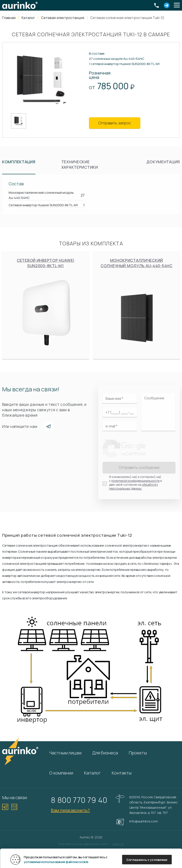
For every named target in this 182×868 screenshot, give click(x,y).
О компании (61, 773)
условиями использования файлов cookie (56, 862)
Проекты (138, 753)
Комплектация (19, 162)
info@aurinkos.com (144, 821)
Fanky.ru (118, 844)
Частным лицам (65, 753)
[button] (177, 5)
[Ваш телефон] (120, 412)
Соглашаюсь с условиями (147, 860)
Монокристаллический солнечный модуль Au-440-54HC (137, 305)
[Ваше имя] (120, 398)
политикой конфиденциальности (135, 481)
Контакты (122, 773)
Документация (163, 162)
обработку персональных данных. (133, 486)
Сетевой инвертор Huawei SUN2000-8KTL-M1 (46, 305)
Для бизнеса (105, 753)
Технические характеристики (80, 164)
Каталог (92, 773)
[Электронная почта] (120, 426)
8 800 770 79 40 (79, 800)
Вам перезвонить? (70, 810)
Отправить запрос (115, 123)
